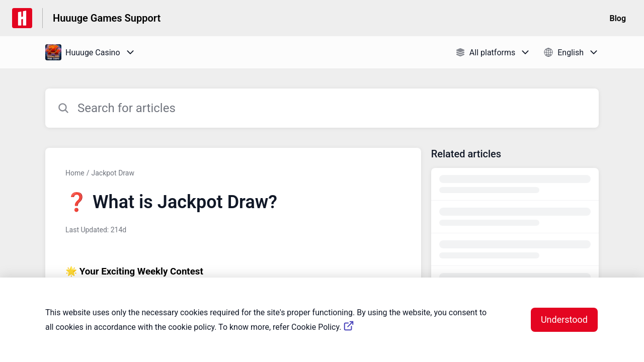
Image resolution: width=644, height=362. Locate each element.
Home (75, 173)
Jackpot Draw (112, 173)
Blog (618, 18)
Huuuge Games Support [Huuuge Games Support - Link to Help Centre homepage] (107, 18)
